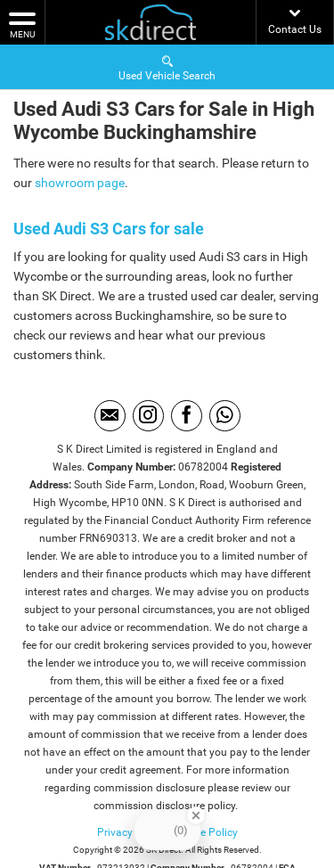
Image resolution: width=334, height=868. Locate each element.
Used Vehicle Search (167, 67)
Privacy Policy (131, 832)
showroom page (80, 183)
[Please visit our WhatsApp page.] (225, 416)
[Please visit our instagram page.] (148, 416)
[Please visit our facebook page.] (187, 416)
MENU (22, 24)
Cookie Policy (205, 832)
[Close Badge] (196, 815)
